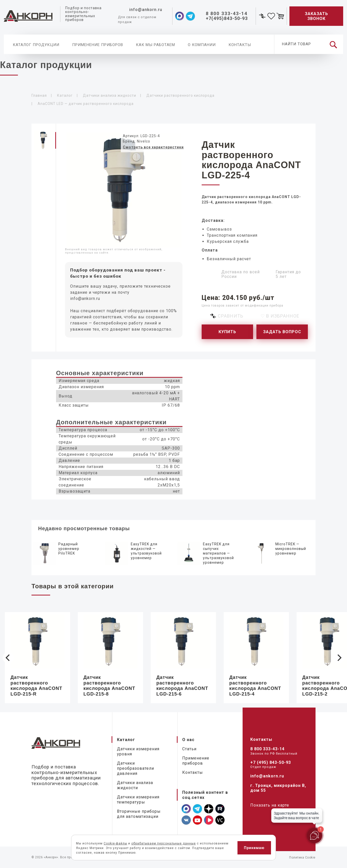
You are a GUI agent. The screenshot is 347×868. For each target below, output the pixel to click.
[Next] (339, 658)
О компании (202, 45)
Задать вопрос (282, 332)
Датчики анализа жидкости (135, 785)
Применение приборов (98, 45)
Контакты (240, 45)
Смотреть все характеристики (153, 147)
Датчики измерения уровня (138, 751)
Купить (227, 332)
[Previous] (8, 658)
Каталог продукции (36, 45)
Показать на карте (270, 805)
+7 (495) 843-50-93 (271, 762)
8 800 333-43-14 (267, 749)
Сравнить (231, 316)
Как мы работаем (155, 45)
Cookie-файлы (115, 843)
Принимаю (254, 848)
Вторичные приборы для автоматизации (139, 814)
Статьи (189, 749)
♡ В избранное (280, 316)
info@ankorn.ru (85, 299)
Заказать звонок (316, 16)
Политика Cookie (302, 858)
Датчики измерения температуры (138, 800)
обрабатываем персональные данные (164, 843)
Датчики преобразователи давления (135, 768)
